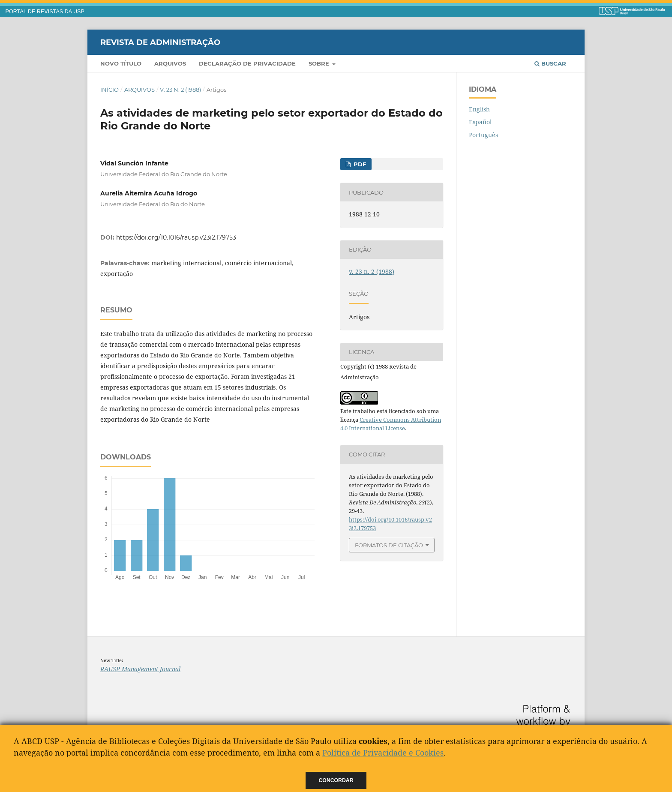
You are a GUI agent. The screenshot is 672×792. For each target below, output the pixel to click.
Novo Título (121, 63)
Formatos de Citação (389, 545)
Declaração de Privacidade (247, 63)
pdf (359, 164)
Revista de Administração (160, 42)
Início (109, 90)
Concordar (336, 780)
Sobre (320, 63)
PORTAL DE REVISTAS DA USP (45, 12)
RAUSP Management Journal (140, 669)
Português (483, 135)
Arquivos (170, 63)
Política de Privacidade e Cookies (383, 753)
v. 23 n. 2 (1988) (180, 90)
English (479, 109)
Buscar (550, 63)
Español (480, 122)
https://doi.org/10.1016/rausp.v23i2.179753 (176, 237)
